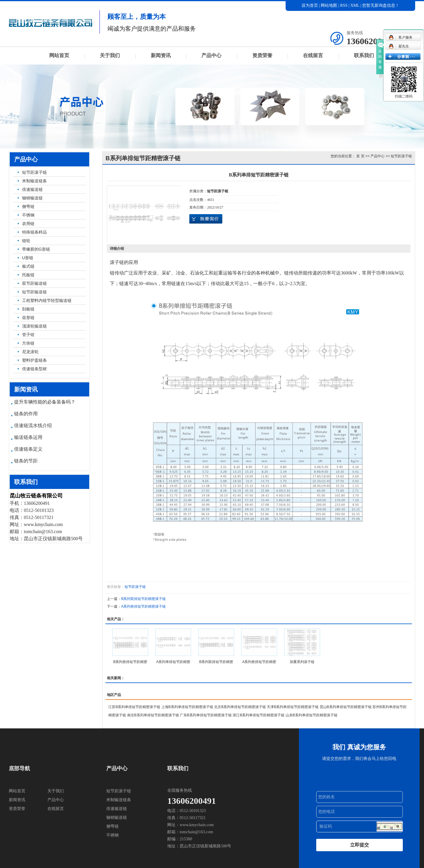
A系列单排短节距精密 (173, 662)
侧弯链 (28, 206)
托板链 (28, 275)
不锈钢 (28, 215)
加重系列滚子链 (302, 662)
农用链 (28, 224)
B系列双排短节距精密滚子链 (143, 599)
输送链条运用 (28, 437)
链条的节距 (26, 461)
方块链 (28, 343)
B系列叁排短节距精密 (130, 662)
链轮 (26, 241)
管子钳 (28, 335)
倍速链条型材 (34, 369)
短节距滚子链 (34, 172)
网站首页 (59, 56)
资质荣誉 (262, 56)
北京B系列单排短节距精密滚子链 (240, 707)
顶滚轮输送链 (34, 326)
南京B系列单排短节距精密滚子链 (153, 715)
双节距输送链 (34, 283)
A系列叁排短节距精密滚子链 (143, 606)
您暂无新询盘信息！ (381, 5)
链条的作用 (26, 414)
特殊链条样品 (34, 232)
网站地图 (329, 5)
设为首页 (310, 5)
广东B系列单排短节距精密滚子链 (206, 715)
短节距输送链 (34, 292)
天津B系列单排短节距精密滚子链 (293, 707)
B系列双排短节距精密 (216, 662)
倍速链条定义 (28, 449)
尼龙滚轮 (30, 352)
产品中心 (211, 56)
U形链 (28, 258)
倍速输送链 (32, 189)
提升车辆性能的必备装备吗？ (45, 402)
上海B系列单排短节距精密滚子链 (187, 707)
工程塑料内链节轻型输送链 (47, 300)
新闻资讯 (161, 56)
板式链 (28, 266)
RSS (344, 5)
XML (355, 5)
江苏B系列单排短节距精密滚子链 (134, 707)
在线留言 (313, 56)
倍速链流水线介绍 (33, 425)
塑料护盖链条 (34, 360)
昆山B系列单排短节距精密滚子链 (346, 707)
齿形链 (28, 318)
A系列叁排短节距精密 (259, 662)
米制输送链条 (34, 181)
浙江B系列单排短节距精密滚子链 (259, 715)
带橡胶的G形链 (36, 249)
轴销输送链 (32, 198)
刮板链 (28, 309)
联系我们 (364, 56)
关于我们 (110, 56)
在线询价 (206, 219)
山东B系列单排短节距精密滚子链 (312, 715)
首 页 (360, 156)
